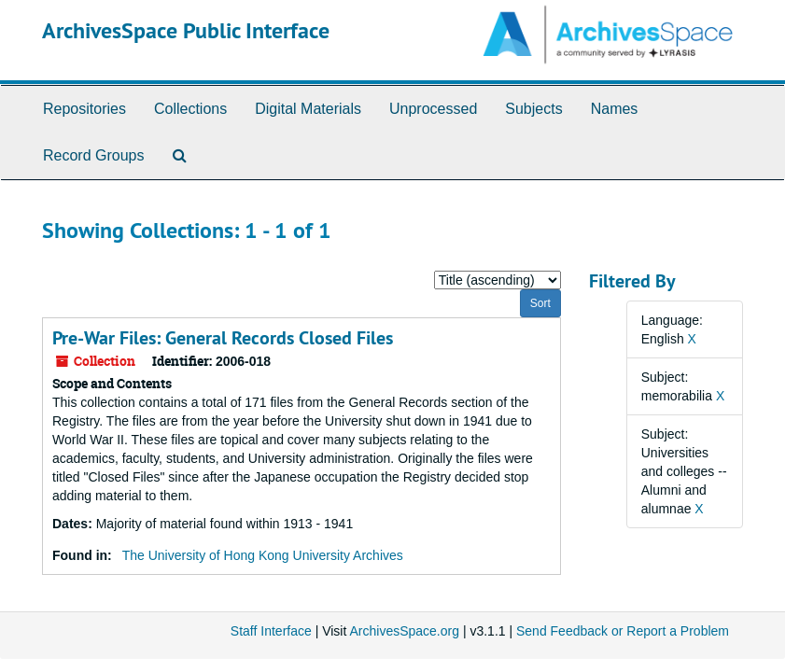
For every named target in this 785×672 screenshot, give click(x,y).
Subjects (533, 109)
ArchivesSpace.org (404, 631)
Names (615, 109)
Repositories (84, 109)
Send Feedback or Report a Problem (623, 631)
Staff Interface (271, 631)
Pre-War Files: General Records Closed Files (223, 338)
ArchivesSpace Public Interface (186, 30)
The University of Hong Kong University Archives (263, 555)
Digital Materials (308, 109)
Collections (190, 109)
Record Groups (94, 155)
